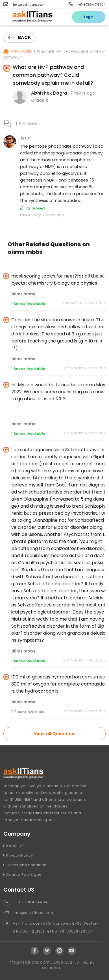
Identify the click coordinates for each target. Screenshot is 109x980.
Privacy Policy (18, 855)
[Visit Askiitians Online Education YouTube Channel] (72, 951)
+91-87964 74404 (87, 5)
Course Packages (22, 875)
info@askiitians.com (28, 913)
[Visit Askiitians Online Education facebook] (35, 951)
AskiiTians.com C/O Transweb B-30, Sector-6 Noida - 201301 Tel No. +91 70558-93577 (51, 927)
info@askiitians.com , (30, 962)
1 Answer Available (28, 304)
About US (14, 846)
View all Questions (55, 734)
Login (89, 17)
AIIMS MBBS (21, 51)
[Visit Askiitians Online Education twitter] (47, 951)
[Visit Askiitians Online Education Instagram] (60, 951)
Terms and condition (25, 865)
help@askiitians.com (24, 5)
